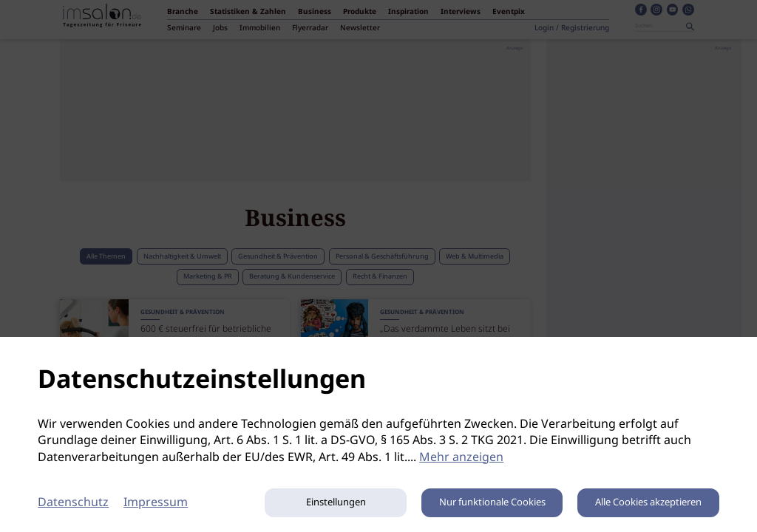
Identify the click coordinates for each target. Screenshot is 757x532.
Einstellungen (336, 503)
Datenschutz (73, 503)
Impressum (156, 503)
